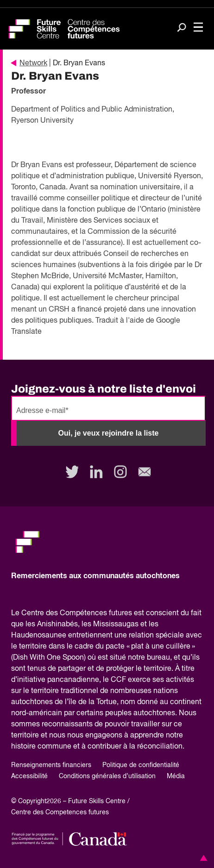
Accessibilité (29, 776)
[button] (202, 858)
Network (29, 63)
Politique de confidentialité (141, 765)
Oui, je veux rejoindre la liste (109, 433)
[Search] (182, 28)
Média (176, 776)
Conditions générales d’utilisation (107, 776)
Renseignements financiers (51, 765)
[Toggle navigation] (198, 28)
